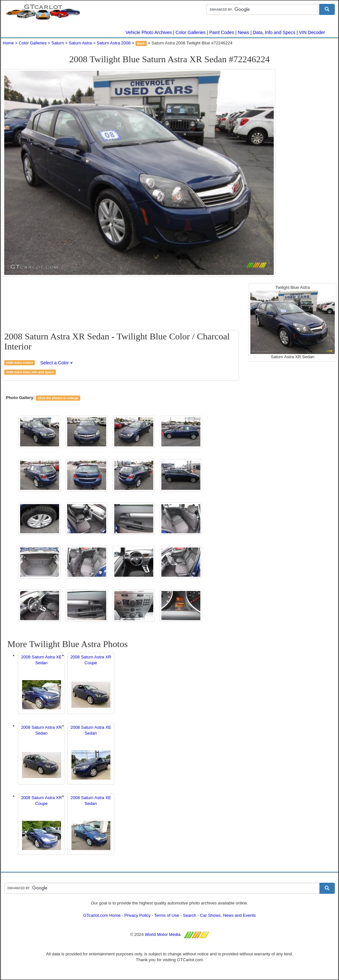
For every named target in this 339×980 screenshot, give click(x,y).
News (243, 32)
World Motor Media (163, 934)
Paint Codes (222, 32)
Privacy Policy (138, 915)
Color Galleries (191, 32)
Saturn (57, 43)
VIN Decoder (312, 32)
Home (8, 43)
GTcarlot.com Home (102, 915)
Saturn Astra (80, 43)
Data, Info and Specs (274, 32)
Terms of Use (167, 915)
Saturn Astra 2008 (114, 43)
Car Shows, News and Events (228, 915)
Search (189, 915)
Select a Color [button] (56, 363)
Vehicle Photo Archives (149, 32)
